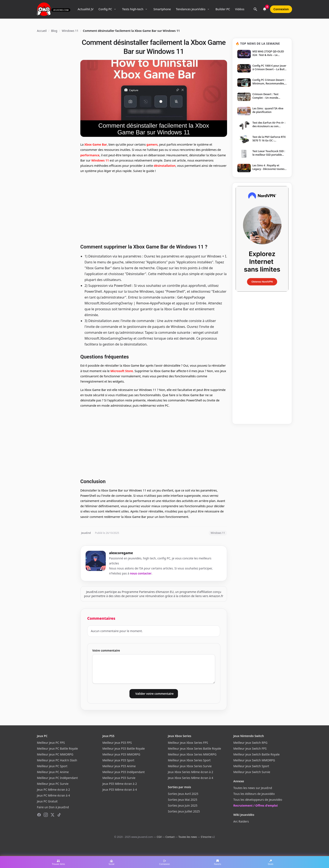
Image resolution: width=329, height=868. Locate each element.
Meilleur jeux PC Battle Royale (57, 748)
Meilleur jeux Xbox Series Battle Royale (194, 748)
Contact (170, 837)
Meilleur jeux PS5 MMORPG (121, 754)
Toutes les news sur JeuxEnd (253, 788)
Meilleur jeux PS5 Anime (119, 766)
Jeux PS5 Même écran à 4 (120, 790)
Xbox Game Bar (96, 144)
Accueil (42, 31)
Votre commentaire (106, 650)
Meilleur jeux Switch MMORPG (254, 760)
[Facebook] (39, 815)
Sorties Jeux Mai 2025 (183, 800)
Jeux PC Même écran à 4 (53, 795)
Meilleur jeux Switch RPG (250, 743)
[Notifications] (265, 9)
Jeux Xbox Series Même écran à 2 (191, 772)
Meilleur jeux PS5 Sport (118, 760)
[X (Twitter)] (52, 815)
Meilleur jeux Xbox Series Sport (189, 760)
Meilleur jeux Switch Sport (251, 766)
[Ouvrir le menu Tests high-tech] (146, 9)
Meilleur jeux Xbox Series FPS (188, 743)
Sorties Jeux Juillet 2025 (184, 811)
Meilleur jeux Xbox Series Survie (190, 766)
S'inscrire (206, 837)
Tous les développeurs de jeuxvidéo (258, 800)
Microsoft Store (122, 371)
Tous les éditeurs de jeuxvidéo (254, 794)
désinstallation (165, 166)
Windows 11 (70, 31)
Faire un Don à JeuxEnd (53, 807)
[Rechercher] (255, 9)
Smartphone (162, 9)
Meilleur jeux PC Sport (52, 766)
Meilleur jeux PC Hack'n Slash (57, 760)
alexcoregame (121, 553)
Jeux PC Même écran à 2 (53, 790)
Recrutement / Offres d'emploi (255, 805)
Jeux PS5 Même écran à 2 (120, 784)
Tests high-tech (133, 9)
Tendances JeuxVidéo (191, 9)
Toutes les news (188, 837)
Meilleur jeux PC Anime (53, 772)
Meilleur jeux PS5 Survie (119, 778)
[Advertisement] (154, 208)
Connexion (281, 9)
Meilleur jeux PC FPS (51, 743)
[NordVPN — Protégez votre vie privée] (262, 239)
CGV (159, 837)
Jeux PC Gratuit (47, 801)
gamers (152, 144)
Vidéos (240, 9)
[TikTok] (59, 815)
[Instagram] (46, 815)
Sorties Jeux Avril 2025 (183, 794)
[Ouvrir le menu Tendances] (208, 9)
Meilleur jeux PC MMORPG (55, 754)
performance (90, 155)
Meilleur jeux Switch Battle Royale (257, 754)
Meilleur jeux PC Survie (53, 784)
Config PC (105, 9)
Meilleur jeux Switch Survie (252, 772)
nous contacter (141, 573)
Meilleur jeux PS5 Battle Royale (124, 748)
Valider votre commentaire (154, 694)
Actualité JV (86, 9)
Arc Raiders (241, 821)
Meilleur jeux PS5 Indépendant (124, 772)
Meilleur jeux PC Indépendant (57, 778)
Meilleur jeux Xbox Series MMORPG (192, 754)
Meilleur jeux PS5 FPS (117, 743)
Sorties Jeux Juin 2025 (183, 805)
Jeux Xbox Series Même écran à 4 (191, 778)
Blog (54, 31)
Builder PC (223, 9)
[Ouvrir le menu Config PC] (115, 9)
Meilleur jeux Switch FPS (250, 748)
